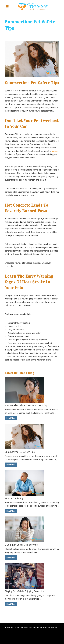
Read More (11, 418)
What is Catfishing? (15, 498)
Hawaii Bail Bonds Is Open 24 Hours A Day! (26, 405)
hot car (55, 151)
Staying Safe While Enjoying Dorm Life (24, 591)
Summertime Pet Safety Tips (20, 452)
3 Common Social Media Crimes (21, 545)
